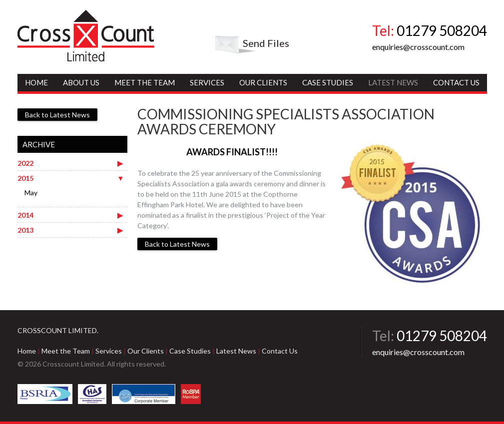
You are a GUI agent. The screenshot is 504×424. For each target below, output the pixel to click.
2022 (25, 163)
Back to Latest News (177, 244)
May (31, 193)
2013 (25, 230)
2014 (25, 215)
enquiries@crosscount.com (418, 47)
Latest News (393, 82)
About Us (81, 82)
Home (36, 82)
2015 (25, 178)
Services (207, 82)
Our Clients (263, 82)
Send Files (266, 43)
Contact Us (456, 82)
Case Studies (328, 82)
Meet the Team (145, 82)
